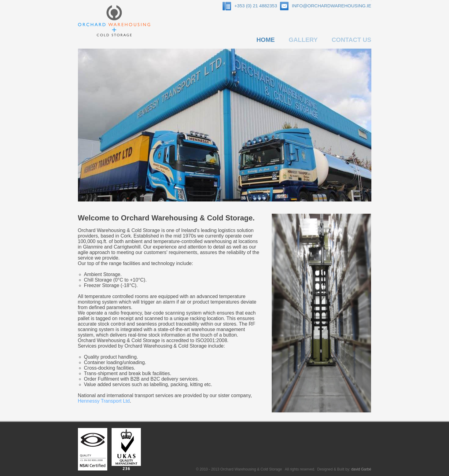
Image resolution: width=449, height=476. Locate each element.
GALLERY (303, 40)
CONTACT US (351, 40)
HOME (266, 40)
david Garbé (361, 469)
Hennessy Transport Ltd (104, 401)
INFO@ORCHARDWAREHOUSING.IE (332, 6)
